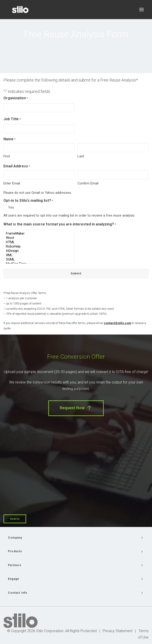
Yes (11, 207)
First (7, 156)
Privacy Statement (118, 631)
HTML (39, 242)
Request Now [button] (76, 408)
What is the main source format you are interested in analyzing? (60, 225)
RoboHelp (39, 247)
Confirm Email (88, 183)
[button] (142, 10)
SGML (39, 259)
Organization (16, 98)
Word (39, 238)
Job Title (12, 119)
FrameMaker (39, 234)
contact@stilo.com (118, 323)
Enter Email (12, 183)
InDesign (39, 251)
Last (81, 156)
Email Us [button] (15, 519)
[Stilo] (20, 10)
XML (39, 255)
